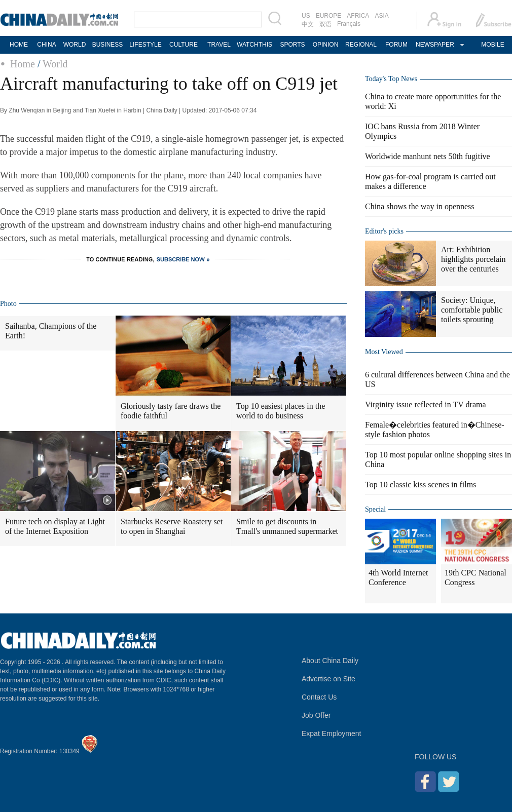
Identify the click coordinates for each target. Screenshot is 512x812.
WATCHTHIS (254, 45)
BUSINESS (108, 45)
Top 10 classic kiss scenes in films (420, 485)
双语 (325, 24)
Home (23, 64)
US (306, 16)
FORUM (396, 45)
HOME (19, 45)
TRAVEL (219, 45)
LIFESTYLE (145, 45)
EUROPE (329, 16)
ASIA (381, 16)
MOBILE (492, 45)
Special (375, 509)
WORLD (75, 45)
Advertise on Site (328, 679)
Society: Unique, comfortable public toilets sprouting (472, 310)
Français (349, 24)
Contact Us (319, 697)
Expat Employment (332, 733)
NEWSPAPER (434, 45)
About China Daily (330, 661)
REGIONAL (361, 45)
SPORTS (292, 45)
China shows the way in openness (420, 206)
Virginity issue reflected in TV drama (426, 404)
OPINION (326, 45)
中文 (308, 24)
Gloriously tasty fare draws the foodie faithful (171, 411)
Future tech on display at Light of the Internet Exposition (55, 526)
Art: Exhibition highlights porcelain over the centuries (473, 259)
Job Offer (316, 715)
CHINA (46, 45)
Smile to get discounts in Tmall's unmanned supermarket (287, 526)
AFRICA (358, 16)
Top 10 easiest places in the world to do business (281, 411)
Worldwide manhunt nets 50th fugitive (428, 156)
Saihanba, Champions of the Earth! (51, 331)
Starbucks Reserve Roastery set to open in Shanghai (172, 526)
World (55, 64)
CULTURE (184, 45)
